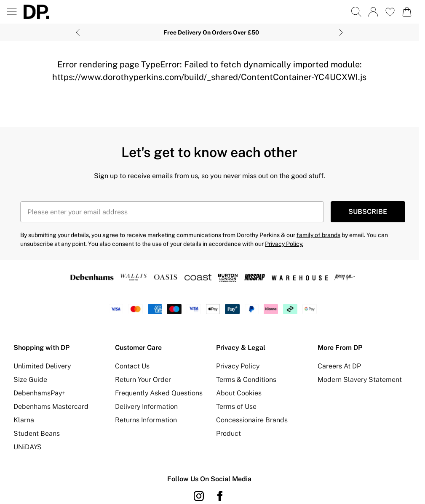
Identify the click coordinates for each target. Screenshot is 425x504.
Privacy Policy (238, 366)
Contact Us (132, 366)
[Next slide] (341, 32)
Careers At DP (339, 366)
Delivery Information (146, 407)
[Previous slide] (78, 32)
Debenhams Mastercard (51, 407)
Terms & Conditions (246, 380)
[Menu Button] (12, 12)
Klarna (24, 420)
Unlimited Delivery (42, 366)
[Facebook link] (220, 496)
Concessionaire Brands (252, 420)
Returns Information (146, 420)
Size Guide (30, 380)
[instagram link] (199, 496)
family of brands (318, 235)
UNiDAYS (28, 447)
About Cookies (239, 393)
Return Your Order (143, 380)
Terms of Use (236, 407)
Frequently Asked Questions (159, 393)
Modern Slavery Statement (360, 380)
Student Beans (37, 433)
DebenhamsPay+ (40, 393)
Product (229, 433)
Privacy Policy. (284, 244)
